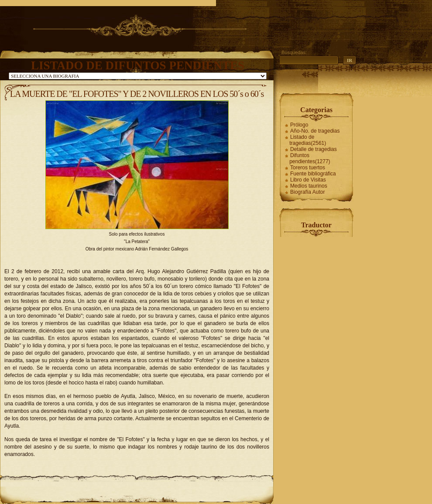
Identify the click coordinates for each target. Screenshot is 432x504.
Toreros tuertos (308, 168)
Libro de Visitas (308, 180)
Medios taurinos (309, 186)
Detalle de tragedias (314, 149)
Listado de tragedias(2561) (308, 140)
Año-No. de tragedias (315, 131)
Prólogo (299, 125)
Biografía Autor (307, 192)
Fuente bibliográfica (313, 174)
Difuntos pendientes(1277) (310, 158)
